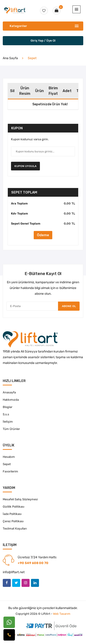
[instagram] (26, 583)
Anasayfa (9, 392)
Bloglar (8, 407)
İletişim (8, 422)
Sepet (7, 464)
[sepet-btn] (57, 11)
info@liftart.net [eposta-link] (14, 572)
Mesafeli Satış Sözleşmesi (20, 499)
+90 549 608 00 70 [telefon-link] (33, 563)
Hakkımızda (11, 400)
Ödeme (43, 235)
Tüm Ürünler (11, 429)
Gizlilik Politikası (14, 507)
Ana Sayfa (10, 58)
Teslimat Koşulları (15, 529)
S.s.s (6, 414)
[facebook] (7, 583)
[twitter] (16, 583)
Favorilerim (10, 471)
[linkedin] (35, 583)
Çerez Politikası (13, 521)
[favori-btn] (44, 11)
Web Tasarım (62, 614)
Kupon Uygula (25, 166)
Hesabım (9, 457)
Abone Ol (69, 306)
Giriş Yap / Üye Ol (43, 41)
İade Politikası (12, 514)
